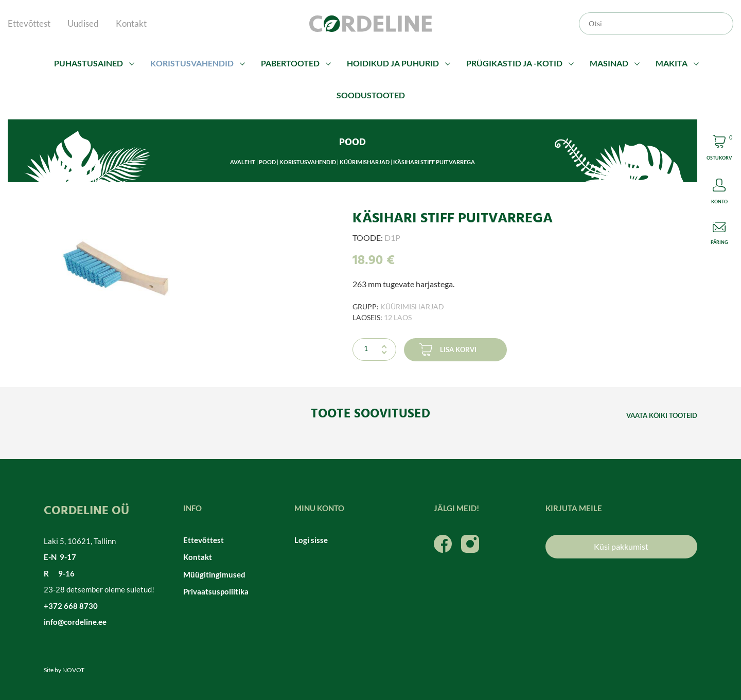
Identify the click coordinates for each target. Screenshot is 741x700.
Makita (672, 63)
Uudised (83, 23)
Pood (267, 162)
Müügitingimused (214, 574)
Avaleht (243, 162)
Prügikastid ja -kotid (514, 63)
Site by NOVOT (64, 670)
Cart (719, 149)
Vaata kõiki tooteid (662, 415)
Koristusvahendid (192, 63)
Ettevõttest (29, 23)
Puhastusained (89, 63)
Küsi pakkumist (621, 546)
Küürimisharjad (365, 162)
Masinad (609, 63)
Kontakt (131, 23)
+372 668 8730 (71, 606)
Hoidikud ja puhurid (393, 63)
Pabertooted (290, 63)
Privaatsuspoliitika (216, 591)
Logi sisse (311, 540)
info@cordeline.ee (75, 622)
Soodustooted (371, 95)
